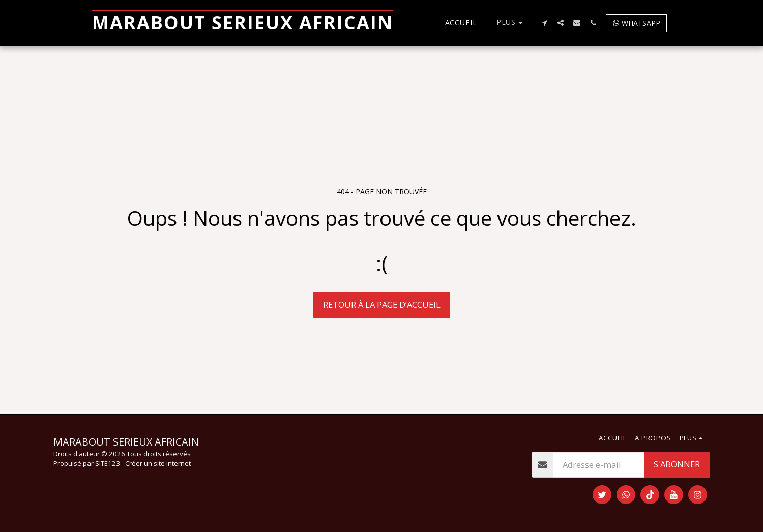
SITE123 (108, 463)
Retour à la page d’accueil (382, 304)
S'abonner (677, 464)
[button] (544, 23)
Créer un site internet (158, 463)
